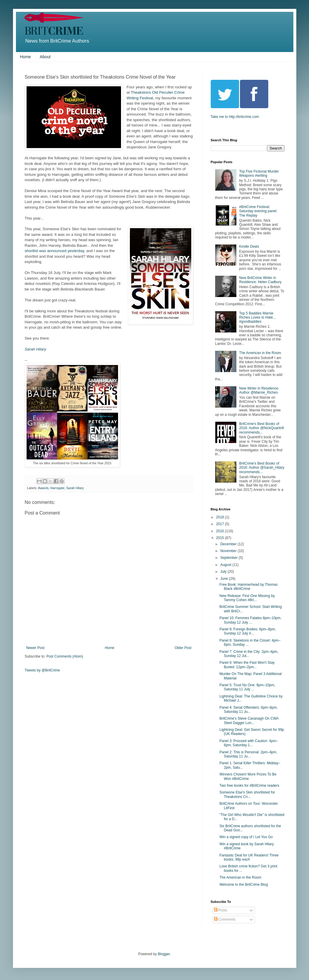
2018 (220, 517)
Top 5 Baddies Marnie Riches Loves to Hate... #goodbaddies (257, 318)
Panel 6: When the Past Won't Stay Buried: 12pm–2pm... (247, 665)
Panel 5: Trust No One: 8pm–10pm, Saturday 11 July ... (247, 687)
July (224, 572)
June (224, 579)
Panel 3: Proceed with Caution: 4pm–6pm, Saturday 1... (248, 743)
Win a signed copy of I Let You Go (246, 837)
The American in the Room (260, 353)
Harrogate (58, 488)
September (229, 558)
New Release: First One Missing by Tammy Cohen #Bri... (247, 598)
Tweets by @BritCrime (42, 670)
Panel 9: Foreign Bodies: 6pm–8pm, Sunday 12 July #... (247, 631)
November (229, 551)
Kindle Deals (249, 246)
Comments (225, 919)
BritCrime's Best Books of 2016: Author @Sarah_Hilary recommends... (262, 468)
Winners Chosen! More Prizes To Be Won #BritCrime (248, 776)
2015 (220, 538)
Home (26, 57)
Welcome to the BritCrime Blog (243, 885)
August (226, 565)
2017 (220, 524)
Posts (221, 910)
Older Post (183, 648)
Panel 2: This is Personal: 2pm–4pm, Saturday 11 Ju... (248, 754)
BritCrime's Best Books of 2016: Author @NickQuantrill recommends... (261, 428)
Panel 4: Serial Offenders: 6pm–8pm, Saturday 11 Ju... (248, 710)
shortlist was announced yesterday (54, 251)
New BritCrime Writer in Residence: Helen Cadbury (260, 280)
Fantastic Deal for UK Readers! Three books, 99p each (249, 857)
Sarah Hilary (36, 349)
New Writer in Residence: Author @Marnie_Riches (259, 390)
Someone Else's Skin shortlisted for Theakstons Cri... (247, 794)
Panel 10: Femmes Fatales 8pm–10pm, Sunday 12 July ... (250, 620)
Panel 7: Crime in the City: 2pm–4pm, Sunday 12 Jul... (249, 654)
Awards (43, 488)
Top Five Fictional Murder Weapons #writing (259, 173)
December (229, 544)
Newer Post (35, 648)
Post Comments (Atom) (65, 656)
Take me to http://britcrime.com (235, 117)
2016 (220, 531)
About (45, 57)
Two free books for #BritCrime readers (249, 786)
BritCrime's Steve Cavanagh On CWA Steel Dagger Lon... (249, 721)
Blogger (164, 954)
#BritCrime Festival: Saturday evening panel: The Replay (258, 211)
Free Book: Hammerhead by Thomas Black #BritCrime (248, 587)
